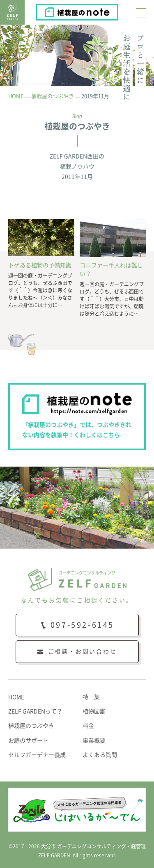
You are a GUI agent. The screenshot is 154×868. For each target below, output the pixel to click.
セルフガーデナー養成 (37, 755)
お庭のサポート (28, 740)
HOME (16, 697)
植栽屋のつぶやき (31, 726)
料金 (88, 726)
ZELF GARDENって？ (35, 711)
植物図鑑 (94, 711)
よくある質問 (100, 755)
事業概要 (94, 740)
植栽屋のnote (118, 10)
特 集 (91, 697)
